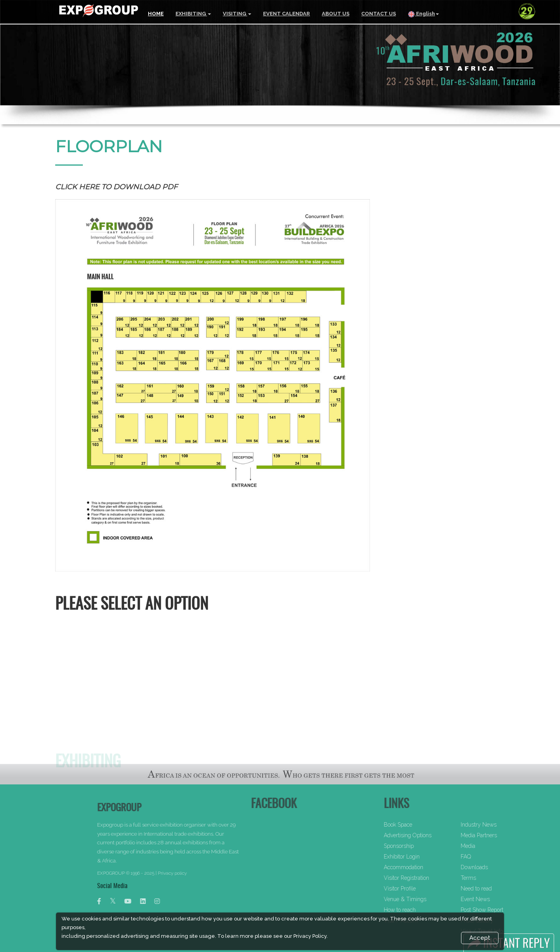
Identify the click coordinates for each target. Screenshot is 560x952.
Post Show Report (506, 910)
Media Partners (503, 835)
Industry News (503, 825)
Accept (480, 938)
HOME (156, 14)
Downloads (499, 867)
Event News (500, 899)
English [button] (423, 14)
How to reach (424, 910)
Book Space (422, 825)
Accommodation (428, 867)
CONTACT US (379, 14)
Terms (493, 878)
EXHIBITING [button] (193, 14)
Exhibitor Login (426, 857)
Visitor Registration (431, 878)
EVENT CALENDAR (287, 14)
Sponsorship (423, 846)
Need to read (501, 889)
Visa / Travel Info (506, 931)
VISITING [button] (237, 14)
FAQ (490, 857)
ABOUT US (336, 14)
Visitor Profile (424, 889)
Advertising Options (432, 835)
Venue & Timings (429, 899)
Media (492, 846)
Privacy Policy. (311, 936)
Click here (77, 187)
